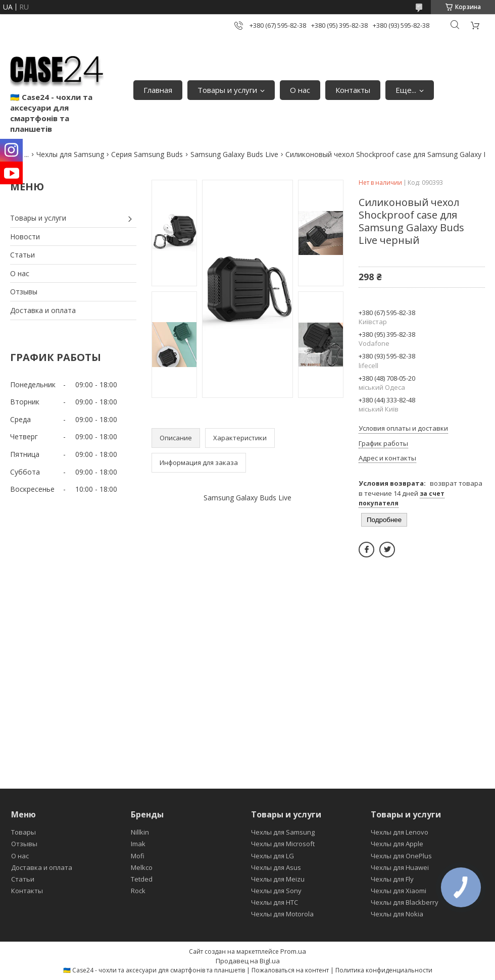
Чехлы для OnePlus (401, 856)
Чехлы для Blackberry (405, 902)
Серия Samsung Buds (147, 154)
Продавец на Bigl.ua (248, 961)
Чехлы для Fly (392, 879)
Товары (23, 832)
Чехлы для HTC (275, 902)
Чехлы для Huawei (400, 867)
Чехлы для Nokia (397, 914)
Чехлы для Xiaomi (399, 891)
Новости (25, 237)
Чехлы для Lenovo (400, 832)
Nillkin (140, 832)
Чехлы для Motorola (282, 914)
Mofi (138, 856)
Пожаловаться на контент (290, 970)
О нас (300, 90)
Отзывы (24, 292)
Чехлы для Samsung (70, 154)
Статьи (22, 255)
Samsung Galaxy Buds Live (234, 154)
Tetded (142, 879)
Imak (138, 844)
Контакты (353, 90)
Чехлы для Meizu (278, 879)
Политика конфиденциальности (384, 970)
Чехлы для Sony (276, 891)
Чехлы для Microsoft (283, 844)
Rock (138, 891)
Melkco (142, 867)
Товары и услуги (227, 90)
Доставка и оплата (43, 310)
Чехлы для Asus (276, 867)
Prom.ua (293, 951)
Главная (158, 90)
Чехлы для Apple (397, 844)
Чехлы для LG (273, 856)
